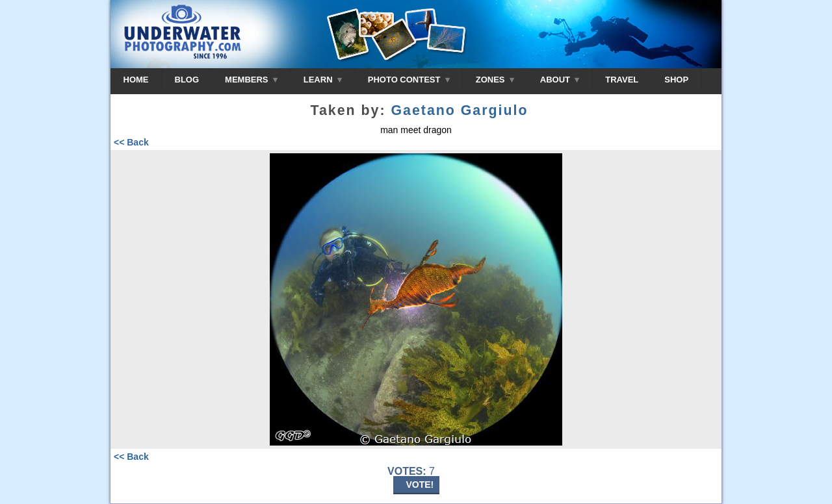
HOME (136, 80)
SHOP (676, 80)
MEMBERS (251, 80)
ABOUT (560, 80)
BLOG (187, 80)
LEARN (323, 80)
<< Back (131, 142)
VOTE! (420, 485)
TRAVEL (622, 80)
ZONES (495, 80)
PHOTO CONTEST (409, 80)
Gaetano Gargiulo (459, 110)
